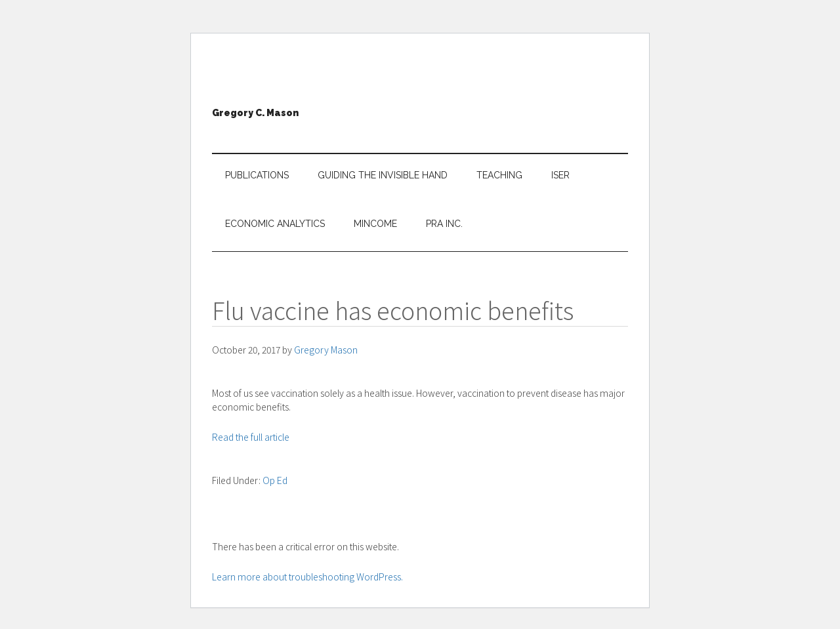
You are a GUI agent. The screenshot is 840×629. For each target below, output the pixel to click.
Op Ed (275, 480)
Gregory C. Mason (255, 113)
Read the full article (251, 437)
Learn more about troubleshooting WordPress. (307, 577)
